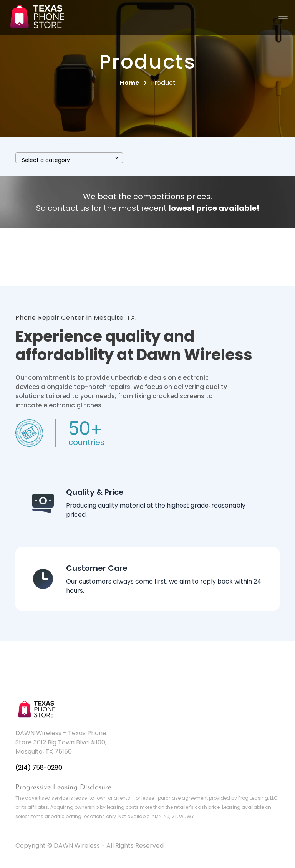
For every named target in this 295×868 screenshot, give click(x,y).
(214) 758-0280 (39, 768)
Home (129, 83)
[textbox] (69, 160)
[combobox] (69, 158)
